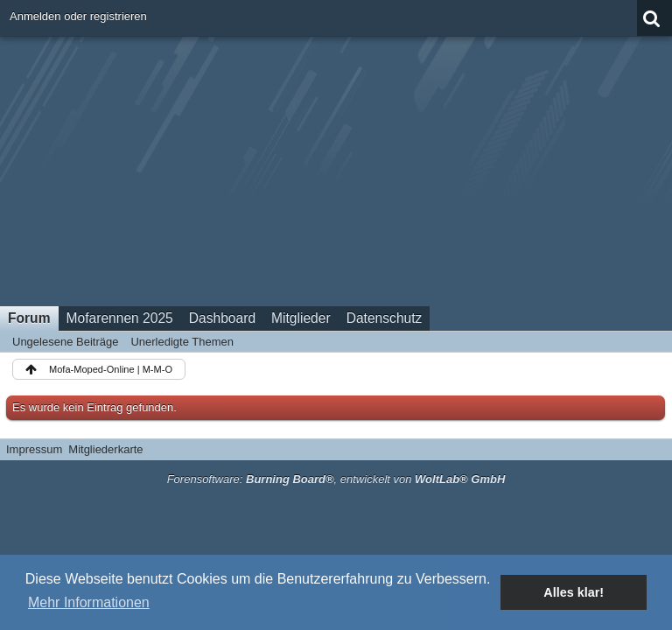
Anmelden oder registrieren (78, 16)
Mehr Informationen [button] (89, 602)
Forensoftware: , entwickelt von (336, 479)
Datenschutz (385, 318)
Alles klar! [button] (574, 592)
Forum (29, 318)
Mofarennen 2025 (120, 318)
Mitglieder (301, 318)
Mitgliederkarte (105, 449)
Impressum (34, 449)
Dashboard (222, 318)
